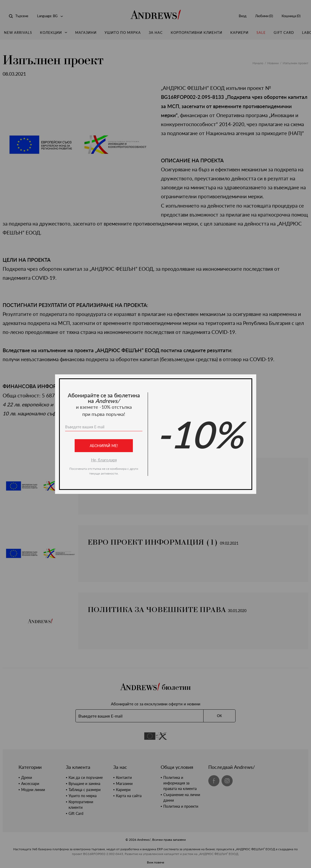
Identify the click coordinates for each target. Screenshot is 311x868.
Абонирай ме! (104, 446)
